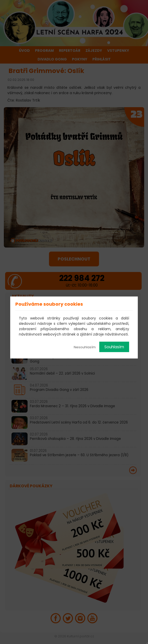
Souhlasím (114, 347)
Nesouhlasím (85, 347)
